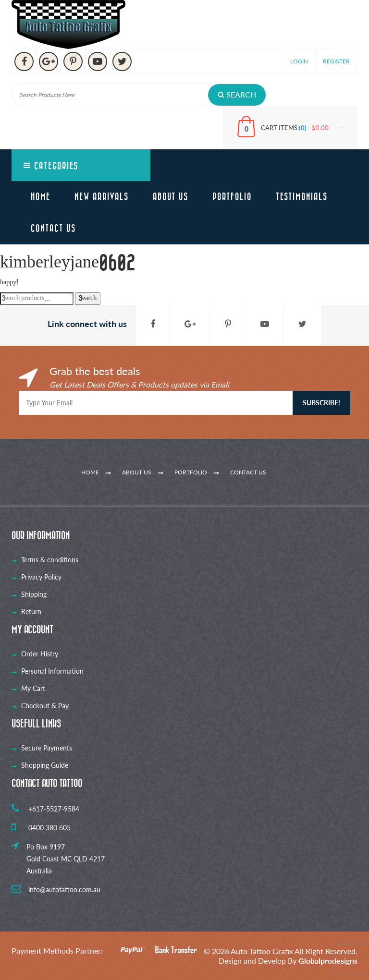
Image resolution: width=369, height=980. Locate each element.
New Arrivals (102, 197)
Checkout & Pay (45, 706)
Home (41, 197)
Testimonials (302, 197)
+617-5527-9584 (45, 809)
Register (336, 61)
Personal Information (52, 671)
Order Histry (40, 654)
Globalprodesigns (328, 961)
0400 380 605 (41, 828)
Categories (51, 166)
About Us (171, 197)
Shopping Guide (45, 765)
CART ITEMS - (302, 128)
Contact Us (53, 229)
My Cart (33, 688)
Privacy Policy (41, 577)
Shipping (34, 594)
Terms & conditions (50, 560)
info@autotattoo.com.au (56, 889)
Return (31, 611)
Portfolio (232, 197)
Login (299, 61)
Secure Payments (47, 748)
